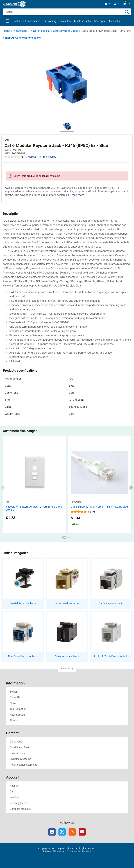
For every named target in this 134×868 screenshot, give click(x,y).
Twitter (62, 832)
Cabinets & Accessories (27, 21)
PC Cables (65, 21)
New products (18, 715)
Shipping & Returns (21, 759)
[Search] (127, 12)
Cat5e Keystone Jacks (67, 603)
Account (15, 786)
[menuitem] (108, 4)
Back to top (68, 668)
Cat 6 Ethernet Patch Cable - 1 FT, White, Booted (99, 507)
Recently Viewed (19, 803)
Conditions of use (20, 747)
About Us (15, 697)
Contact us (16, 742)
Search (14, 692)
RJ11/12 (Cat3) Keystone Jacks (111, 656)
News (13, 703)
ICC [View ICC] (7, 140)
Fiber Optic (100, 21)
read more (78, 195)
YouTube (82, 832)
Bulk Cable (115, 21)
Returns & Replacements (24, 765)
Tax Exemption (18, 709)
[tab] (64, 538)
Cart (12, 792)
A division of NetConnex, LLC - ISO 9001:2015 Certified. (67, 851)
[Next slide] (131, 487)
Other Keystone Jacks (67, 656)
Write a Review (48, 157)
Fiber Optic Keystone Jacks (23, 656)
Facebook (52, 832)
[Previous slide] (3, 487)
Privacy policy (18, 753)
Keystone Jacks (82, 21)
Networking (50, 21)
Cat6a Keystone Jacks (111, 603)
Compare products (20, 809)
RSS (72, 832)
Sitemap (14, 721)
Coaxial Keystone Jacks (23, 603)
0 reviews (31, 157)
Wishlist (14, 797)
